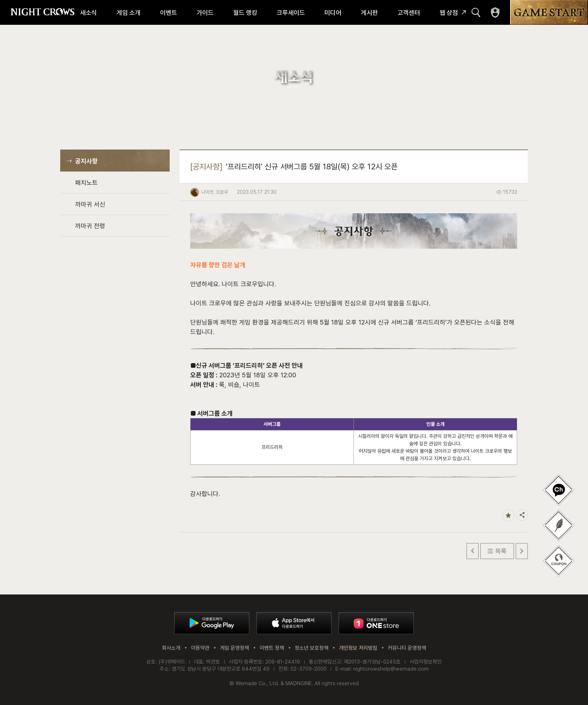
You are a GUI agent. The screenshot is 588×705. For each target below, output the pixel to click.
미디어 (333, 13)
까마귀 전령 (90, 226)
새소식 (89, 13)
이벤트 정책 (272, 648)
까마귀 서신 (90, 204)
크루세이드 (291, 13)
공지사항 (86, 161)
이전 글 (473, 551)
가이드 (205, 13)
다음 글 (522, 551)
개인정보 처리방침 (358, 648)
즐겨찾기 (508, 515)
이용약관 (200, 648)
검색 (476, 12)
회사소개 (171, 648)
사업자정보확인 (426, 662)
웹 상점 (449, 13)
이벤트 (169, 13)
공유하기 (522, 515)
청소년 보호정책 (312, 648)
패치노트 (86, 183)
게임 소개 (129, 13)
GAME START (549, 12)
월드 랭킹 (245, 13)
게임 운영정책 (234, 648)
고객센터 (409, 13)
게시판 (369, 13)
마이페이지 (495, 12)
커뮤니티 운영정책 (407, 648)
